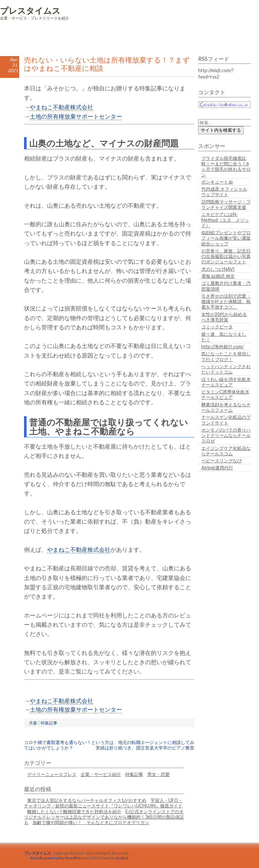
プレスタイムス (30, 11)
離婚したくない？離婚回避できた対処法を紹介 (74, 811)
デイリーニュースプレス (52, 774)
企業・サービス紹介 (101, 774)
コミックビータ (217, 327)
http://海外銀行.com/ (223, 347)
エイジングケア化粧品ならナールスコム (226, 451)
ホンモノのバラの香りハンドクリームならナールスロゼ (226, 435)
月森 (33, 723)
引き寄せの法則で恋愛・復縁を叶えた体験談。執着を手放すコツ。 (226, 302)
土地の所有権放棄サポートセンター (76, 116)
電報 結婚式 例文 (218, 276)
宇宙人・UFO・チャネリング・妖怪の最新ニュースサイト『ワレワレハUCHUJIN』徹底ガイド (103, 803)
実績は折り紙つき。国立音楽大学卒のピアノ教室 (145, 748)
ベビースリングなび (222, 461)
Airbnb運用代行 (217, 468)
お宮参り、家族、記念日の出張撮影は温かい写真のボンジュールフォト (226, 256)
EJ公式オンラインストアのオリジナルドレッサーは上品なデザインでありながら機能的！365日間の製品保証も (104, 817)
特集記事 (49, 723)
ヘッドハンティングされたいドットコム (226, 369)
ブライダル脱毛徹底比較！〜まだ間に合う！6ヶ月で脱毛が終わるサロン (226, 166)
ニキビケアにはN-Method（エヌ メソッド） (225, 220)
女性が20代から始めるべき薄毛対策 (224, 317)
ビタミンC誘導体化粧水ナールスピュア (225, 394)
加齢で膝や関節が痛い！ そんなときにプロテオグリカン (91, 822)
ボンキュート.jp (217, 182)
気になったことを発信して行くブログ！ (226, 356)
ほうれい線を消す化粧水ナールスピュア (226, 382)
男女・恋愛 (158, 774)
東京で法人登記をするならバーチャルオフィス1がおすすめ (87, 800)
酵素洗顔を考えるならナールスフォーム (226, 407)
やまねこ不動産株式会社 (61, 107)
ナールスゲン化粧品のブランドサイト (226, 420)
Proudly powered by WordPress (57, 858)
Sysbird (122, 858)
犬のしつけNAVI (218, 269)
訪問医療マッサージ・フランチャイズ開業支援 (226, 204)
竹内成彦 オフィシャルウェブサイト (224, 192)
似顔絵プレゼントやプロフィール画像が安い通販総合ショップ (226, 238)
